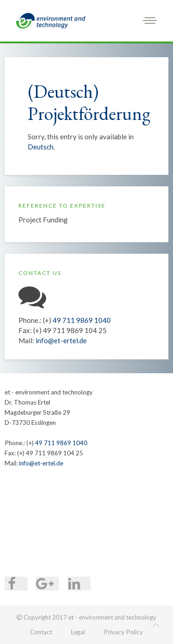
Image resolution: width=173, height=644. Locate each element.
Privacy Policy (123, 632)
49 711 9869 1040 (82, 320)
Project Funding (43, 220)
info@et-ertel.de (61, 340)
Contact (41, 632)
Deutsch (41, 147)
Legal (78, 632)
